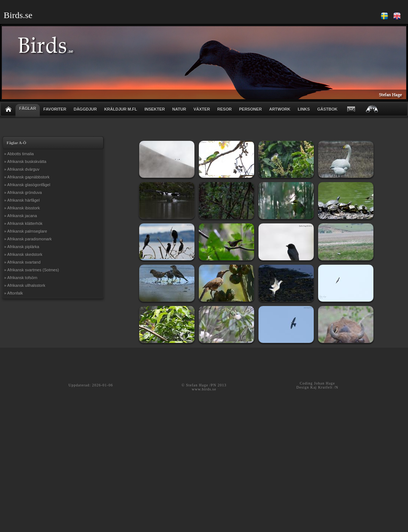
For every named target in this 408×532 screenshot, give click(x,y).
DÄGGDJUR (85, 109)
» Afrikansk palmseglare (26, 231)
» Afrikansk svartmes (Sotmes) (31, 270)
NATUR (179, 109)
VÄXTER (202, 109)
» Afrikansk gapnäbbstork (27, 177)
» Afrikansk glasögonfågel (27, 185)
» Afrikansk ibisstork (22, 208)
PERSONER (250, 109)
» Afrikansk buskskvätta (25, 161)
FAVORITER (55, 109)
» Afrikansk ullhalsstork (25, 285)
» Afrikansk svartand (22, 262)
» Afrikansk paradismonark (28, 239)
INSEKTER (155, 109)
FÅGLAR (28, 108)
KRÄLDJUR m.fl (121, 109)
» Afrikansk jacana (20, 216)
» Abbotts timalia (19, 154)
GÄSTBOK (327, 109)
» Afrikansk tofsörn (21, 278)
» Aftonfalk (13, 293)
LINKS (304, 109)
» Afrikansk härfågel (22, 200)
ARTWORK (280, 109)
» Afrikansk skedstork (23, 254)
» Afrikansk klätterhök (23, 223)
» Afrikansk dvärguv (22, 169)
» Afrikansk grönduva (23, 192)
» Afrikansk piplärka (22, 247)
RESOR (224, 109)
